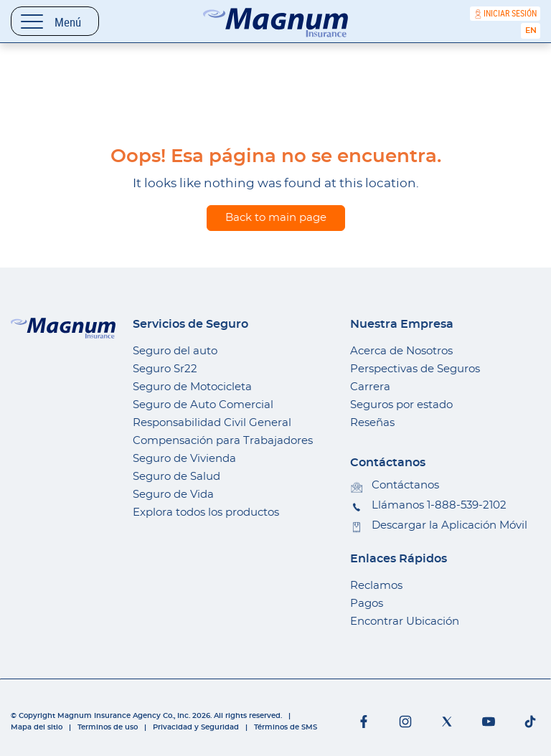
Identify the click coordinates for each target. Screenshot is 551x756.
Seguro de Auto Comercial (203, 405)
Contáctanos (405, 485)
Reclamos (376, 586)
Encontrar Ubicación (405, 622)
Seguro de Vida (173, 495)
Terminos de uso (108, 727)
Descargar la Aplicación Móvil (449, 525)
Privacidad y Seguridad (196, 727)
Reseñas (372, 423)
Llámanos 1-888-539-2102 (439, 505)
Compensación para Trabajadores (223, 441)
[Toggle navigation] (55, 21)
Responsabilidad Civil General (212, 423)
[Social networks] (364, 722)
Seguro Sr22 (165, 369)
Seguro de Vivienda (184, 459)
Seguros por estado (401, 405)
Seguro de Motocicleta (192, 387)
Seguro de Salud (176, 477)
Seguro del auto (175, 351)
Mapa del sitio (37, 727)
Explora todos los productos (206, 512)
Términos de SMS (286, 727)
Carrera (370, 387)
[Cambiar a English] (531, 31)
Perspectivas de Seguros (415, 369)
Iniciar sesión (510, 13)
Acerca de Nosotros (401, 351)
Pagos (367, 604)
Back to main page (276, 218)
